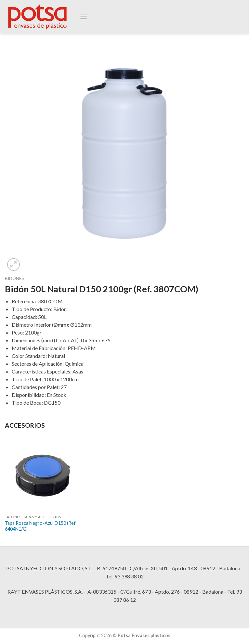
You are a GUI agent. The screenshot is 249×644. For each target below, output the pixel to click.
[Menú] (84, 18)
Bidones (14, 278)
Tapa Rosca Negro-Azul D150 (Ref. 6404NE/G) (41, 526)
